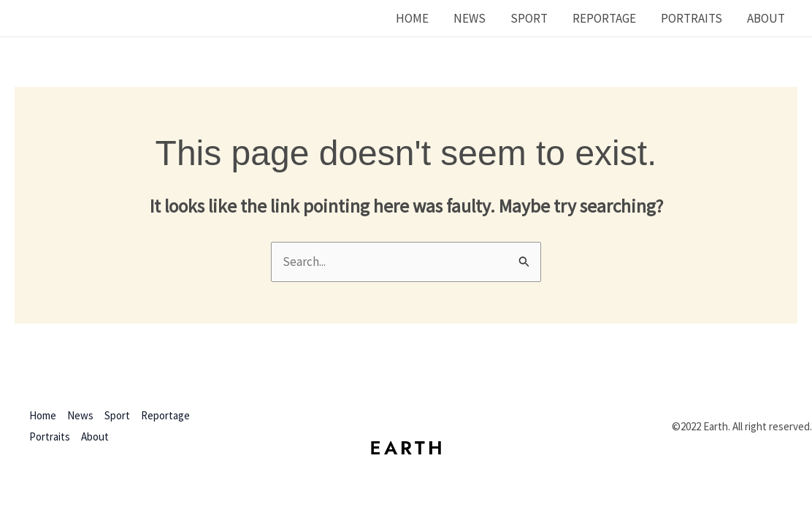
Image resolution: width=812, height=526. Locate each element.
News (470, 18)
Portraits (692, 18)
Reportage (604, 18)
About (766, 18)
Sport (529, 18)
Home (412, 18)
